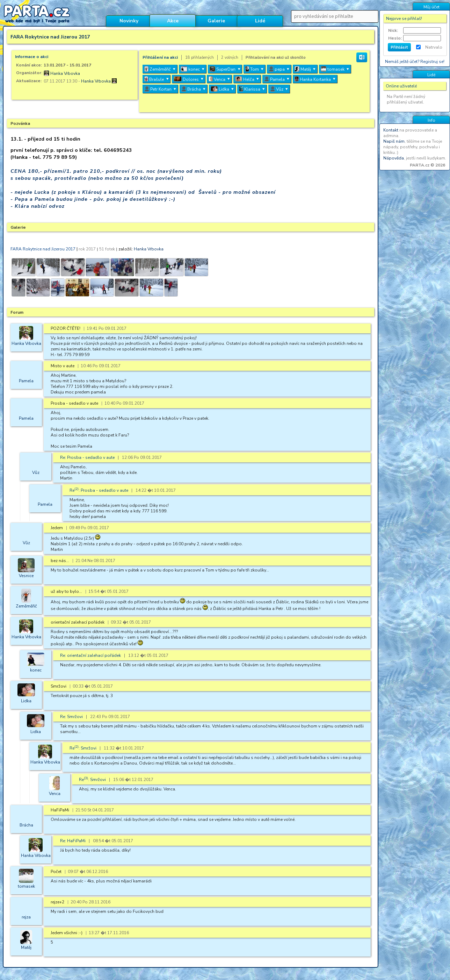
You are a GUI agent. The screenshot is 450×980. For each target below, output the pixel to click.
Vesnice (26, 576)
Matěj (26, 947)
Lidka (26, 701)
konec (36, 670)
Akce (173, 21)
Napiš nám (394, 141)
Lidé (260, 21)
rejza (26, 917)
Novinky (129, 21)
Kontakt (391, 130)
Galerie (216, 21)
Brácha (26, 825)
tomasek (26, 886)
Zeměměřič (26, 606)
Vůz (36, 473)
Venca (55, 794)
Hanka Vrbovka (65, 73)
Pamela (26, 381)
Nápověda (394, 158)
